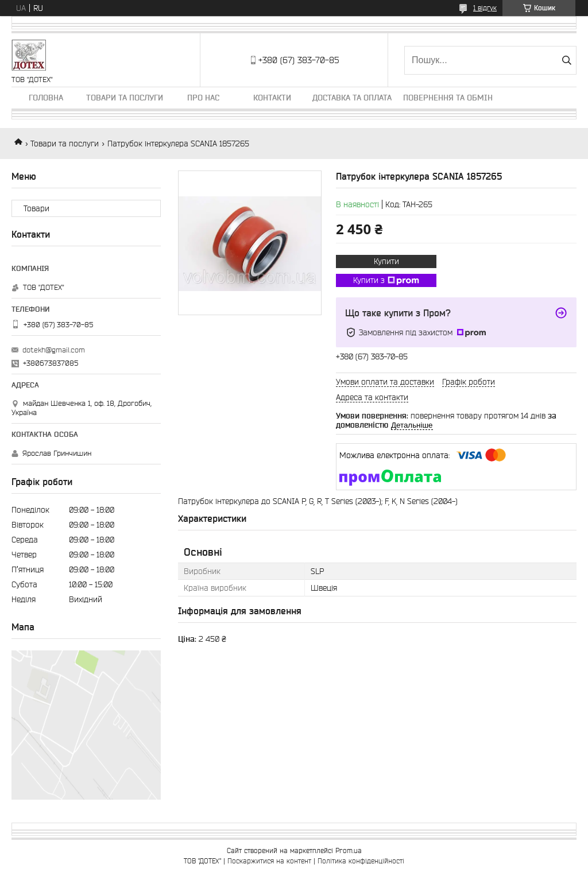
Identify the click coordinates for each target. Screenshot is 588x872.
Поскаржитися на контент (269, 861)
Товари (36, 208)
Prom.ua (349, 850)
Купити (386, 261)
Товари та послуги (125, 98)
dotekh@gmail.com (54, 350)
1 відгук (485, 8)
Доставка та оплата (352, 98)
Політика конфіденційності (361, 861)
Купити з (386, 281)
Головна (46, 98)
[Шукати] (566, 60)
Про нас (203, 98)
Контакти (272, 98)
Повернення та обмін (448, 98)
